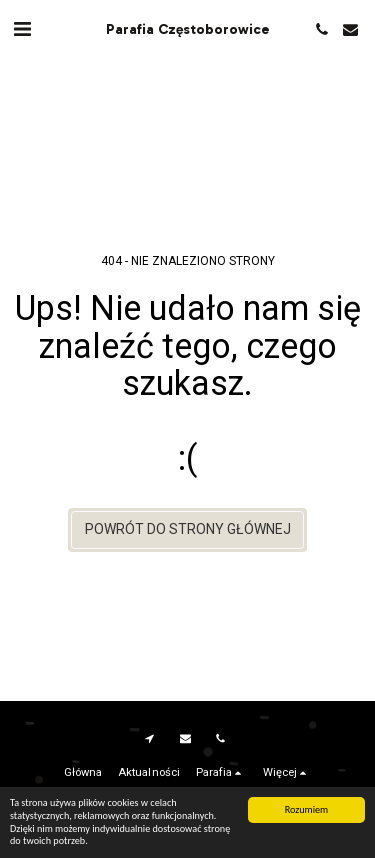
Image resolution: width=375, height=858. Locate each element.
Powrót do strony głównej (188, 529)
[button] (22, 29)
